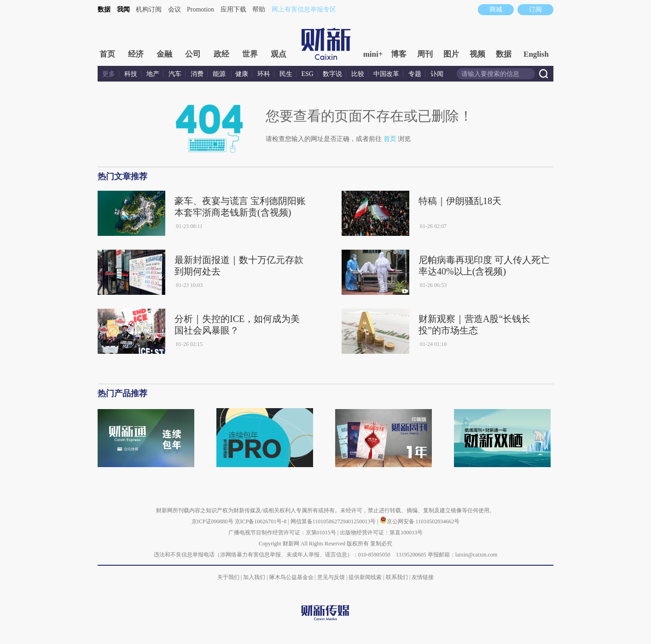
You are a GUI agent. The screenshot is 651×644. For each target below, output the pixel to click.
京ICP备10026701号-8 (262, 521)
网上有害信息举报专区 (304, 9)
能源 (220, 74)
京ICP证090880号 (212, 521)
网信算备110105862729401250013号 (334, 521)
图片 (451, 54)
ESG (308, 74)
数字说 (332, 74)
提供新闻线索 (365, 577)
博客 (399, 54)
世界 (250, 54)
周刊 (425, 54)
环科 (264, 74)
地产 (153, 74)
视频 (477, 54)
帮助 (259, 9)
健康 (242, 74)
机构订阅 (149, 9)
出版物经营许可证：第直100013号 (381, 533)
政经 (221, 54)
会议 (174, 9)
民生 (286, 74)
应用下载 (233, 9)
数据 (104, 9)
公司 (193, 54)
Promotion (201, 9)
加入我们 (254, 577)
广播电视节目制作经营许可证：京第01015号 (282, 533)
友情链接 (423, 577)
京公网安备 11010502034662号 (420, 521)
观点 (279, 54)
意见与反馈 (331, 577)
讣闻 (437, 74)
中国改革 (386, 74)
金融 (164, 54)
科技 (131, 74)
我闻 (123, 9)
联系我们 (397, 577)
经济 (136, 54)
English (536, 54)
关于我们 (228, 577)
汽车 (175, 74)
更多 (109, 74)
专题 (415, 74)
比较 (358, 74)
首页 (107, 54)
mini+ (373, 54)
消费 (197, 74)
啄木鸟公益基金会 (292, 577)
